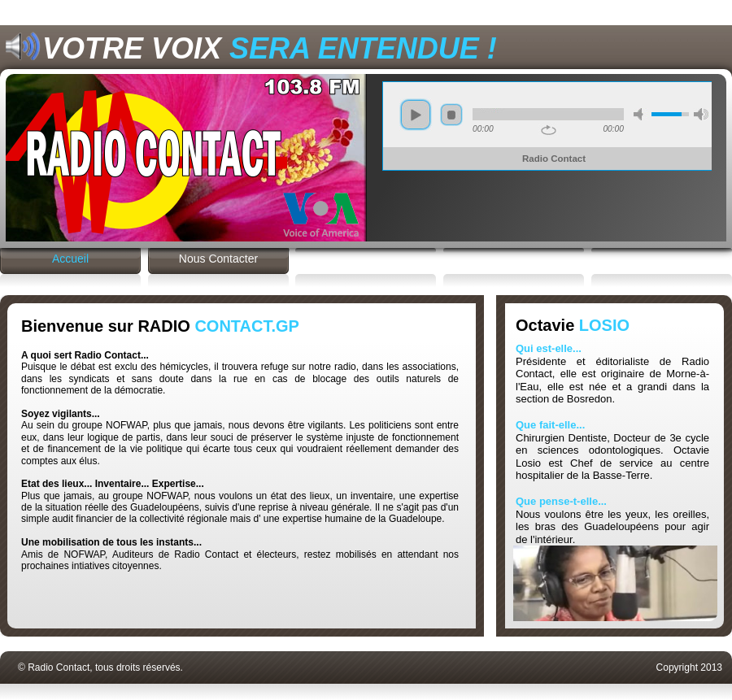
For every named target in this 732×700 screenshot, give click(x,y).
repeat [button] (549, 130)
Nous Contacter (218, 259)
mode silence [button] (641, 114)
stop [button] (451, 115)
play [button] (416, 115)
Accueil (70, 259)
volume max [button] (701, 114)
